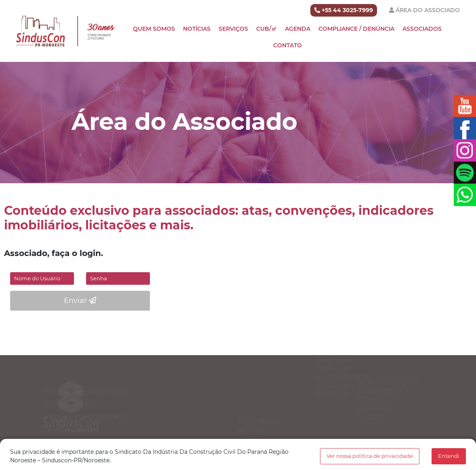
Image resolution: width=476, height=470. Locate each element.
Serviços (233, 29)
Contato (287, 45)
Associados (422, 29)
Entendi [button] (449, 456)
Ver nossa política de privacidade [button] (370, 456)
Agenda (298, 29)
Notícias (197, 29)
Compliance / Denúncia (356, 29)
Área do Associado (428, 10)
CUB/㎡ (266, 29)
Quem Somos (154, 29)
